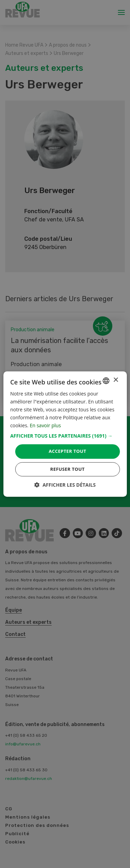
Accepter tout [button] (67, 451)
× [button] (116, 380)
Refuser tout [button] (67, 469)
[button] (65, 436)
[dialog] (65, 434)
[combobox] (106, 381)
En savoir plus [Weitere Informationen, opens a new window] (45, 426)
